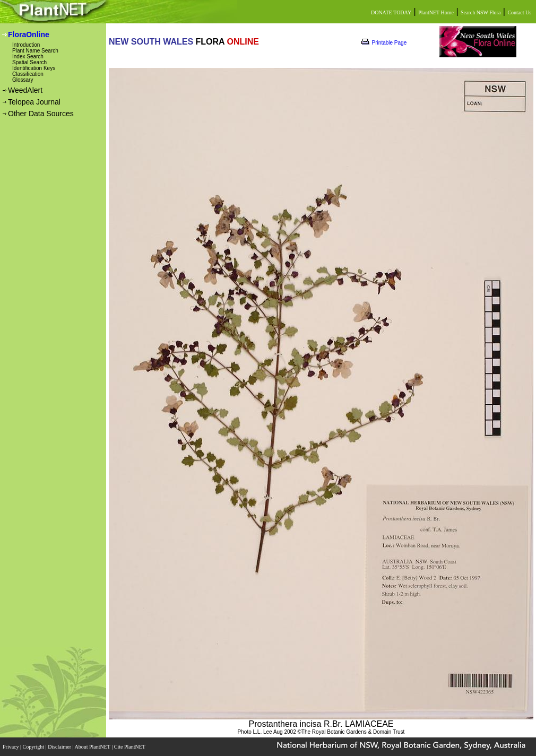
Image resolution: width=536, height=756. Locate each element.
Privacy (11, 747)
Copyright (34, 747)
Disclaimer (60, 747)
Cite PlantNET (130, 747)
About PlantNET (93, 747)
